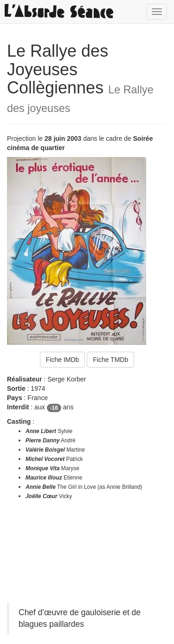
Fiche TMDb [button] (110, 360)
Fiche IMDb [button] (63, 360)
